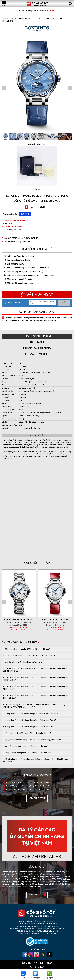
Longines (23, 18)
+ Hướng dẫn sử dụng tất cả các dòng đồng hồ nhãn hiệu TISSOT (30, 720)
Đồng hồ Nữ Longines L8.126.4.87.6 (53, 623)
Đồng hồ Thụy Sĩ (9, 18)
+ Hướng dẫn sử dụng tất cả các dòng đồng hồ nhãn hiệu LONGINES (31, 714)
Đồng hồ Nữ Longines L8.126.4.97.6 (17, 623)
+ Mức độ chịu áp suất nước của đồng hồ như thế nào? (25, 746)
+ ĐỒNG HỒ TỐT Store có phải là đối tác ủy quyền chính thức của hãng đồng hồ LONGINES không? (36, 670)
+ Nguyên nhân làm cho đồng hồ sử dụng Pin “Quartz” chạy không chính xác (34, 740)
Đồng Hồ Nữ (36, 18)
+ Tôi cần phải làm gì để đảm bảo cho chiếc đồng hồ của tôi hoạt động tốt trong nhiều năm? (36, 760)
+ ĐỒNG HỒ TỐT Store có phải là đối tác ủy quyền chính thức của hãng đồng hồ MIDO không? (36, 688)
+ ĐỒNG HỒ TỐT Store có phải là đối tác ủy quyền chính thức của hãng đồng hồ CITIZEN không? (36, 697)
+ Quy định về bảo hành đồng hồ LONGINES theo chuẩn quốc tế (29, 655)
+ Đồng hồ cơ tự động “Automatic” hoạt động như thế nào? (27, 733)
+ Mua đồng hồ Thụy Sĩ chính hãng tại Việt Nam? (23, 662)
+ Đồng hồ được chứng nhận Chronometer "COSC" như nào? (28, 753)
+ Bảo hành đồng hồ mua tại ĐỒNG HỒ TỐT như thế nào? (26, 649)
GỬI (64, 303)
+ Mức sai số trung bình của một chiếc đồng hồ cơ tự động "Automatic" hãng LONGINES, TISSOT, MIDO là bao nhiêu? (34, 706)
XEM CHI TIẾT (35, 798)
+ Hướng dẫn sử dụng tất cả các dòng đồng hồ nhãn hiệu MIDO (29, 727)
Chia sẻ (37, 189)
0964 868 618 (50, 11)
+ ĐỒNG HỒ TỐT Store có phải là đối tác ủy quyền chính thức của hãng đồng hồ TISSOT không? (36, 679)
